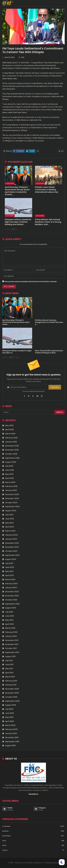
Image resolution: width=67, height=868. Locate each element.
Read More (34, 794)
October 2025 (11, 454)
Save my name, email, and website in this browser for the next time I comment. (31, 282)
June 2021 (9, 665)
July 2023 (9, 563)
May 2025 (9, 474)
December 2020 (12, 689)
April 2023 (9, 575)
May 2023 (9, 571)
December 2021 (12, 640)
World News (6, 836)
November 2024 (12, 498)
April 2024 (10, 527)
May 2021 (9, 669)
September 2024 (12, 507)
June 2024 (10, 519)
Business (5, 831)
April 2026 (9, 430)
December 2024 (12, 494)
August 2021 (10, 656)
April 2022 (9, 624)
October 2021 (11, 648)
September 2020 (12, 701)
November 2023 (12, 547)
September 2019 (12, 742)
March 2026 (10, 434)
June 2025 (10, 470)
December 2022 (12, 592)
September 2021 (12, 652)
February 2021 (11, 681)
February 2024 (11, 535)
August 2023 (11, 559)
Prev (8, 229)
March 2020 (10, 725)
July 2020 (9, 709)
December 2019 (12, 737)
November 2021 (12, 644)
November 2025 (12, 450)
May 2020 (9, 717)
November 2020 (12, 693)
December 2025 (12, 446)
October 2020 (11, 697)
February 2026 (11, 438)
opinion (5, 850)
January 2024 (11, 539)
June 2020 (10, 713)
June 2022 (10, 616)
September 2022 (12, 604)
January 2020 (11, 733)
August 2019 (10, 746)
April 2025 (9, 478)
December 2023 (12, 543)
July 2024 (9, 515)
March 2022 (10, 628)
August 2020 (11, 705)
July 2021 (9, 661)
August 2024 (11, 511)
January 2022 (11, 636)
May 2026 (9, 426)
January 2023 (11, 588)
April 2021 (9, 673)
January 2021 (11, 685)
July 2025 (9, 466)
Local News (10, 183)
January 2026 (11, 442)
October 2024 (11, 503)
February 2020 (11, 729)
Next (14, 229)
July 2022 (9, 612)
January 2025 (11, 490)
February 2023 (11, 584)
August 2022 (11, 608)
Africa (4, 845)
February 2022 (11, 632)
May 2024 (9, 523)
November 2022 (12, 596)
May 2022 (9, 620)
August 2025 (11, 462)
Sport (4, 841)
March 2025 (10, 482)
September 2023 (12, 555)
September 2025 (12, 458)
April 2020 (10, 721)
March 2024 (10, 531)
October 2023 (11, 551)
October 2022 (11, 600)
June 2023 (10, 567)
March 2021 (10, 677)
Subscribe (55, 387)
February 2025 (11, 486)
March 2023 (10, 580)
